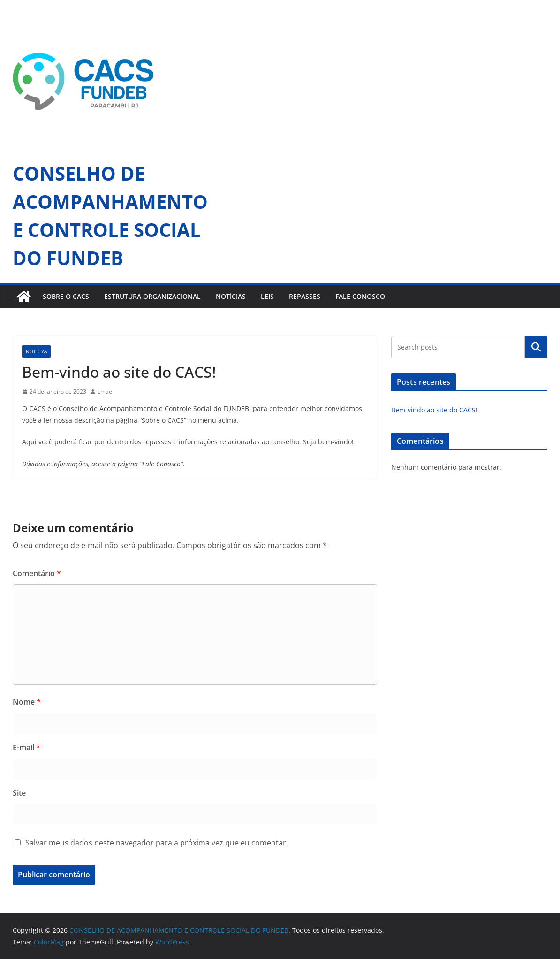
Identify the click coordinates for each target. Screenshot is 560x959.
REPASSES (305, 296)
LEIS (267, 296)
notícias (36, 351)
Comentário (37, 573)
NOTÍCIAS (231, 296)
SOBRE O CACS (66, 296)
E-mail (26, 747)
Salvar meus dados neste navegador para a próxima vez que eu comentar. (157, 843)
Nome (27, 702)
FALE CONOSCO (360, 296)
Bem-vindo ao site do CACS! (434, 410)
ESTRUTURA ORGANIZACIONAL (152, 296)
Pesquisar (536, 347)
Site (19, 793)
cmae (105, 392)
